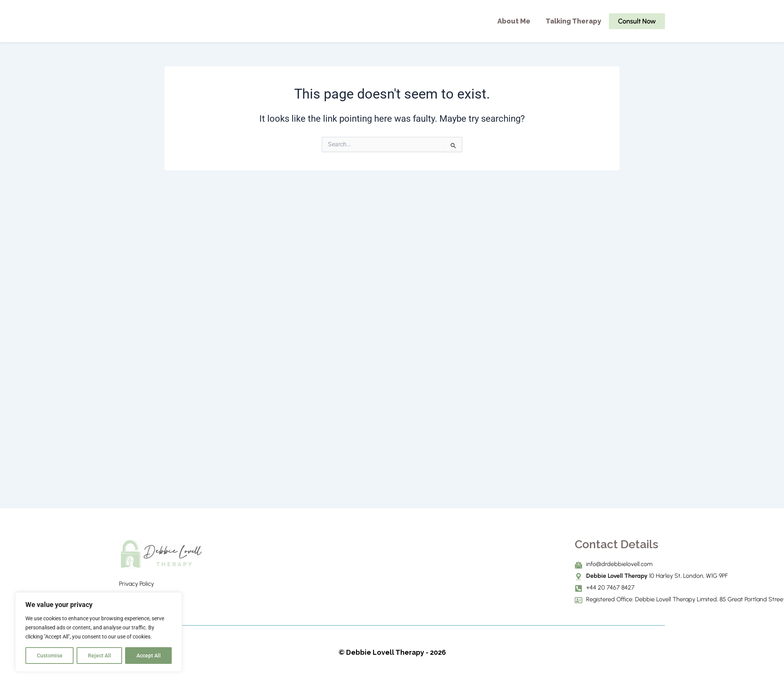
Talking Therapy (573, 21)
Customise (50, 656)
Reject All (100, 656)
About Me (514, 21)
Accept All (149, 656)
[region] (99, 632)
